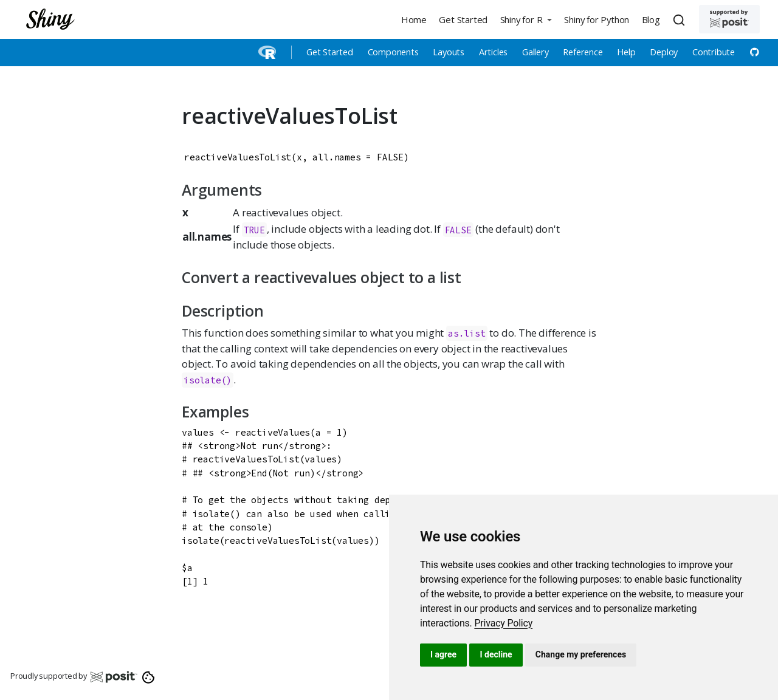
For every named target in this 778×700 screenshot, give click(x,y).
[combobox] (681, 19)
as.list (467, 333)
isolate (202, 380)
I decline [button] (496, 654)
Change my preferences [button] (581, 654)
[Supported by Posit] (729, 19)
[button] (526, 19)
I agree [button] (443, 654)
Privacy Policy (503, 623)
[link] (503, 623)
